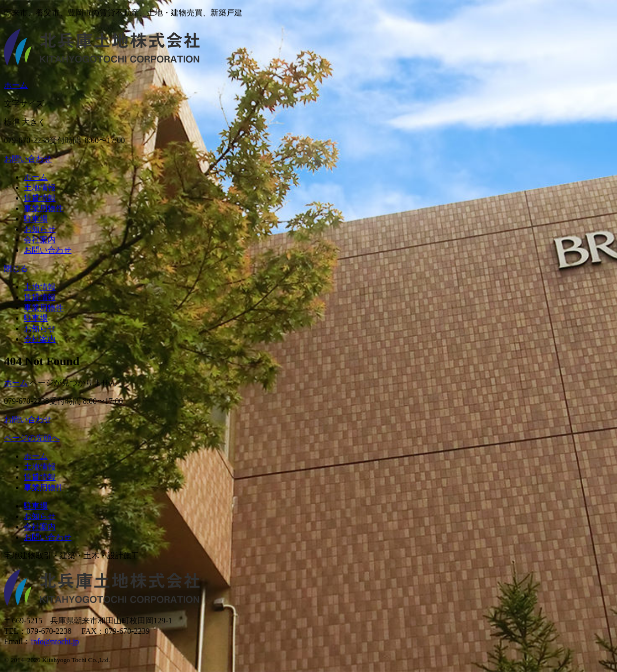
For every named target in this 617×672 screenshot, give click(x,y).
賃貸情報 (40, 198)
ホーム (16, 85)
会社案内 (40, 240)
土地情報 (40, 187)
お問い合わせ (28, 159)
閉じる (16, 268)
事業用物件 (44, 208)
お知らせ (40, 229)
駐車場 (36, 219)
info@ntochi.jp (55, 641)
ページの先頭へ (32, 438)
